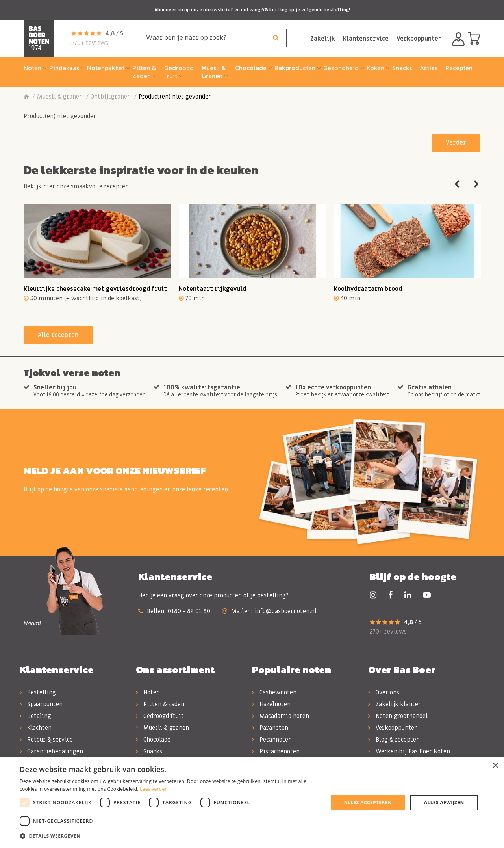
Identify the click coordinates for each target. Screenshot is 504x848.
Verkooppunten (419, 39)
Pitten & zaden (160, 704)
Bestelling (38, 692)
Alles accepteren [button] (368, 802)
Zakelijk (323, 39)
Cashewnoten (274, 692)
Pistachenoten (276, 751)
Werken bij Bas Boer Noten (409, 751)
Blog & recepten (394, 740)
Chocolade (153, 740)
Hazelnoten (271, 704)
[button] (170, 836)
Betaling (35, 716)
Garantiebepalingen (51, 751)
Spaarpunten (41, 704)
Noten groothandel (398, 716)
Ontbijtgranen (111, 97)
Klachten (36, 728)
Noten (148, 692)
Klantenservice (366, 39)
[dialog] (252, 803)
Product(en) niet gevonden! (176, 97)
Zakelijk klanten (395, 704)
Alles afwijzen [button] (444, 802)
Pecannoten (272, 740)
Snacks (149, 751)
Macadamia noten (281, 716)
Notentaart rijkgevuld (212, 289)
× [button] (495, 766)
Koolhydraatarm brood (368, 289)
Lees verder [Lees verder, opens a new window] (153, 789)
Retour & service (46, 740)
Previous (457, 184)
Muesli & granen (60, 97)
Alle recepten (58, 335)
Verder (456, 143)
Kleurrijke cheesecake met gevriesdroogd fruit (95, 289)
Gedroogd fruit (160, 716)
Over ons (384, 692)
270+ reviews (90, 43)
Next (476, 184)
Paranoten (270, 728)
